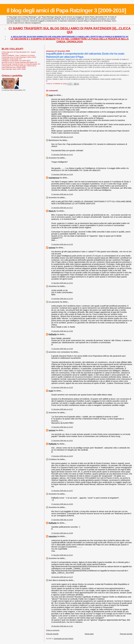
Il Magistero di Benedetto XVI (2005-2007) (16, 61)
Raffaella (53, 334)
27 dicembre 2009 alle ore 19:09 (62, 533)
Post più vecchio (126, 634)
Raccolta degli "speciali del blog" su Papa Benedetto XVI (21, 64)
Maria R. (52, 211)
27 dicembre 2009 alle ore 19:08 (62, 520)
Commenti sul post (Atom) (63, 639)
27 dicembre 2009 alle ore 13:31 (62, 155)
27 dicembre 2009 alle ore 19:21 (62, 555)
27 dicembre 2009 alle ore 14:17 (62, 208)
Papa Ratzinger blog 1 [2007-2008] (14, 69)
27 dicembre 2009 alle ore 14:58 (62, 349)
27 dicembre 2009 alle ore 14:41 (62, 283)
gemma (52, 248)
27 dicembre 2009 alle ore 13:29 (62, 137)
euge (51, 95)
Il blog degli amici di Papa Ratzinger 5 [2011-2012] (19, 57)
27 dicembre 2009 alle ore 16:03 (62, 456)
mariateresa (54, 178)
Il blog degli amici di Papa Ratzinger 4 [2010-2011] (19, 66)
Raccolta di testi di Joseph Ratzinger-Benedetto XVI (19, 62)
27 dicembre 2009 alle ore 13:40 (62, 194)
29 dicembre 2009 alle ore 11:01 (62, 626)
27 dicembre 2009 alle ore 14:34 (62, 244)
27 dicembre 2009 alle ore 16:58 (62, 504)
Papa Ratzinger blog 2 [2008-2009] (14, 67)
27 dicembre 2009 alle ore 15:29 (62, 387)
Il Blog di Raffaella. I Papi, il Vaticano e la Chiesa (18, 55)
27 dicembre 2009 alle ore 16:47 (62, 491)
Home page (89, 634)
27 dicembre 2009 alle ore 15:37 (62, 409)
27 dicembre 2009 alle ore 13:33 (62, 174)
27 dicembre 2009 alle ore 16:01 (62, 441)
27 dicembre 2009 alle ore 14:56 (62, 331)
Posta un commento (53, 630)
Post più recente (52, 634)
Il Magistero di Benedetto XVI (12, 59)
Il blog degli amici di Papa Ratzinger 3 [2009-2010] (66, 10)
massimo (53, 536)
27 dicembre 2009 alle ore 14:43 (62, 299)
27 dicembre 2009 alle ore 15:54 (62, 427)
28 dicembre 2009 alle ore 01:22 (62, 577)
